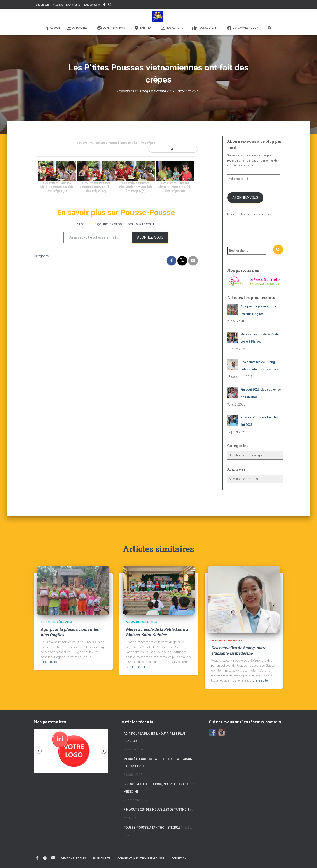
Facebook (104, 5)
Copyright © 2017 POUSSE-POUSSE (141, 859)
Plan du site (102, 859)
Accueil (53, 28)
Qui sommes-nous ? (244, 28)
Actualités (57, 5)
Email (53, 858)
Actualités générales (56, 622)
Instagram (110, 5)
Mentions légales (74, 859)
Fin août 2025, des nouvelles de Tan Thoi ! (156, 810)
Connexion (179, 859)
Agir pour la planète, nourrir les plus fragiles (155, 737)
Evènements (73, 5)
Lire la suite (49, 662)
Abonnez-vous (150, 237)
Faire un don (41, 5)
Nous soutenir (206, 28)
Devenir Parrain (112, 28)
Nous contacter (92, 5)
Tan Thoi (144, 28)
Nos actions (173, 28)
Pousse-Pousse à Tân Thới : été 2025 (152, 828)
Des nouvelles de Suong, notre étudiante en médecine (239, 650)
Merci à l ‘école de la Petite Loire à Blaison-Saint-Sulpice (157, 632)
